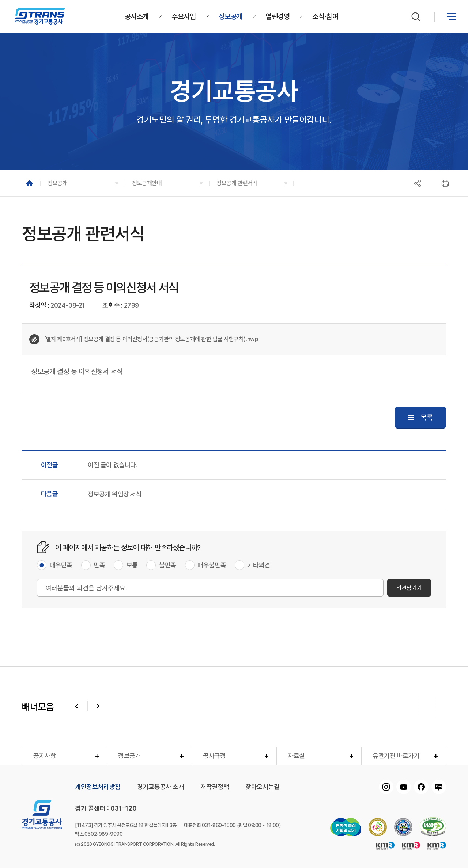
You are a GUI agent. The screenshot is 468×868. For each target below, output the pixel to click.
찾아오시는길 (263, 787)
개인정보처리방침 (98, 787)
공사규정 (214, 756)
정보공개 (129, 756)
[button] (82, 183)
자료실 (296, 756)
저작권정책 (215, 787)
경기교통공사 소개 (161, 787)
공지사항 (45, 756)
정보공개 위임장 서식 (115, 494)
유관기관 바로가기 (396, 756)
